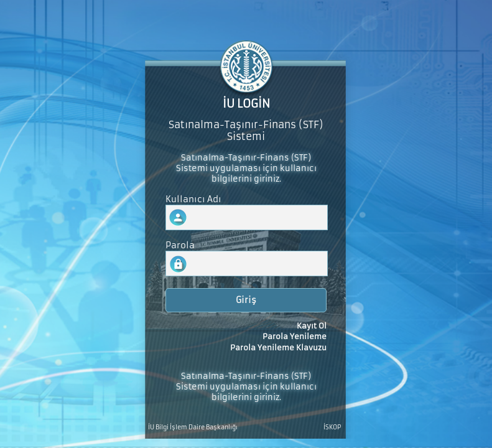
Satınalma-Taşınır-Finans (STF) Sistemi (246, 131)
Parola (180, 245)
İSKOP (332, 427)
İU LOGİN (246, 104)
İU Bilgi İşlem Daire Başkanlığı (193, 427)
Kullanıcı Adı (193, 199)
